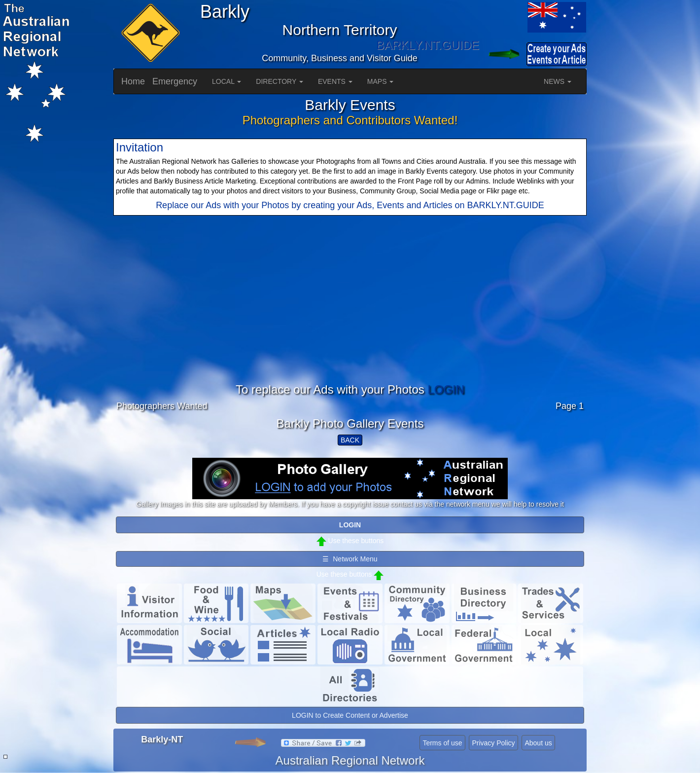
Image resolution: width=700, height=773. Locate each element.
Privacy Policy (493, 743)
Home (133, 81)
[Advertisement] (350, 314)
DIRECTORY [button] (280, 81)
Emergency (175, 81)
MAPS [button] (381, 81)
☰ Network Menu (350, 559)
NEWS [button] (558, 81)
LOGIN (446, 389)
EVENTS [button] (335, 81)
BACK (350, 440)
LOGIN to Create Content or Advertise (350, 715)
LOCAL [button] (227, 81)
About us (538, 743)
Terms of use (442, 743)
